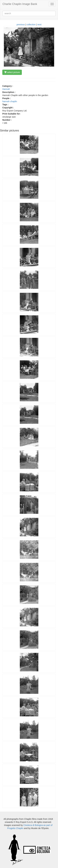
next (39, 25)
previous (21, 25)
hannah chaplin (10, 101)
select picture (12, 72)
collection (31, 25)
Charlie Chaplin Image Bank (20, 4)
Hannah (6, 89)
